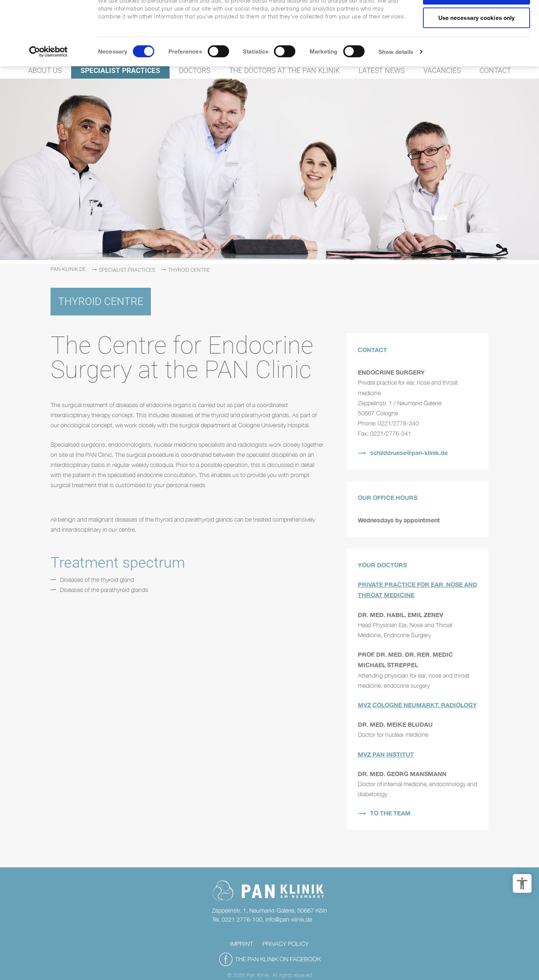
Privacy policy (286, 944)
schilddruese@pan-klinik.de (409, 452)
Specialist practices (127, 270)
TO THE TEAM (390, 813)
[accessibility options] (522, 883)
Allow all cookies (477, 19)
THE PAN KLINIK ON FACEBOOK (278, 959)
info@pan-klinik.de (289, 919)
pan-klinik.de (68, 269)
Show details (396, 77)
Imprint (241, 944)
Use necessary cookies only (477, 43)
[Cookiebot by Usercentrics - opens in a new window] (48, 77)
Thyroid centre (189, 270)
